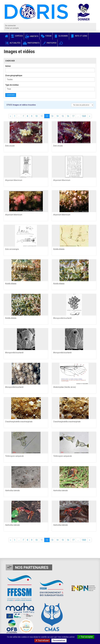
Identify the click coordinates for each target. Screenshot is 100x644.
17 (73, 116)
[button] (61, 43)
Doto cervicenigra (12, 249)
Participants (31, 43)
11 (42, 116)
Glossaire (61, 36)
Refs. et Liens (79, 36)
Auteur (8, 66)
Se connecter (11, 26)
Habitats (32, 36)
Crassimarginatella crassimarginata (19, 422)
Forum (46, 36)
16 (68, 116)
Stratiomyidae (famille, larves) (65, 387)
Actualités (13, 43)
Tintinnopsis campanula (14, 456)
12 (47, 116)
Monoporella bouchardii (62, 318)
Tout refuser (42, 640)
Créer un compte (12, 28)
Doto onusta (10, 146)
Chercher (11, 95)
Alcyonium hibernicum (14, 180)
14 (57, 116)
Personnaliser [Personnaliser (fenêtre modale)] (59, 640)
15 (63, 116)
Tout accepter (86, 637)
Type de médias (12, 85)
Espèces (17, 36)
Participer (49, 43)
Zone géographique (14, 75)
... (19, 116)
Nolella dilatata (59, 249)
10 (36, 116)
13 (52, 116)
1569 (84, 116)
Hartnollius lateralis (12, 491)
